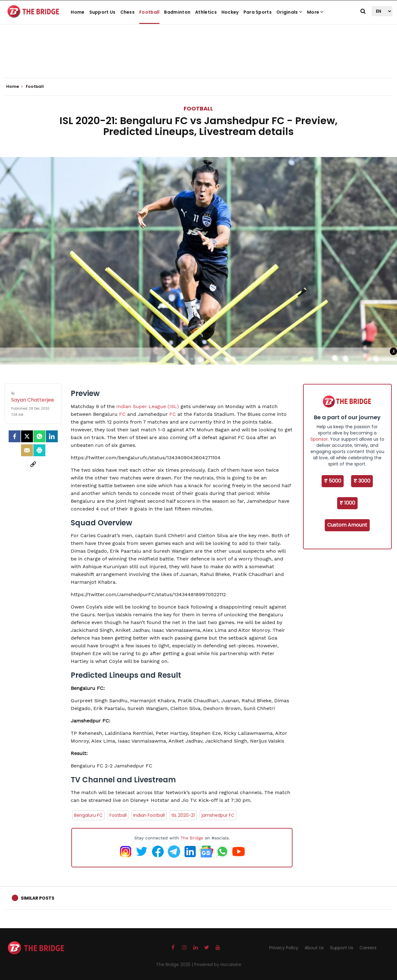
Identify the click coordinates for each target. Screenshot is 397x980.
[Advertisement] (198, 59)
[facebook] (15, 436)
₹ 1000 (347, 503)
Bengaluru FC (88, 815)
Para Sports (258, 12)
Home (78, 12)
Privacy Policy (284, 948)
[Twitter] (27, 436)
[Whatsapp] (39, 436)
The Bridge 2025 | (175, 964)
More (315, 12)
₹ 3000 (362, 481)
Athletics (206, 12)
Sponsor (319, 439)
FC (122, 414)
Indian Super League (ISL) (148, 406)
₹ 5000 (333, 481)
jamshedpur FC (218, 815)
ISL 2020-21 (183, 815)
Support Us (103, 12)
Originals (289, 12)
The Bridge (192, 838)
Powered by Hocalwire (218, 964)
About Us (314, 948)
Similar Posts (38, 898)
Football (149, 12)
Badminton (177, 12)
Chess (128, 12)
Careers (368, 948)
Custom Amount (347, 525)
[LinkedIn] (52, 436)
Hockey (230, 12)
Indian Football (149, 815)
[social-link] (33, 464)
